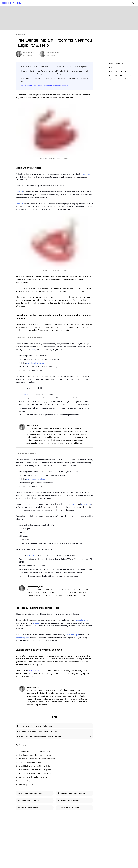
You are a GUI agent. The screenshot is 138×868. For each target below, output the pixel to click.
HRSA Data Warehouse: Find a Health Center (37, 759)
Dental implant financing (28, 800)
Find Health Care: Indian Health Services (35, 755)
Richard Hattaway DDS (30, 52)
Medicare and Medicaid (117, 68)
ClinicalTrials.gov (25, 781)
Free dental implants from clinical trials (120, 75)
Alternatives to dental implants (31, 793)
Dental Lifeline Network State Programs (35, 770)
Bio (24, 55)
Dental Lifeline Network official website (34, 766)
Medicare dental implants (69, 800)
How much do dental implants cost (72, 793)
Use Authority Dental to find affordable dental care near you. (45, 86)
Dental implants (21, 35)
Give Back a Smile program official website (36, 773)
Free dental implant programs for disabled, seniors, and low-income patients (120, 71)
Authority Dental (51, 159)
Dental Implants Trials (27, 784)
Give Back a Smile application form (33, 777)
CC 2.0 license (65, 159)
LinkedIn (29, 55)
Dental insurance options (68, 808)
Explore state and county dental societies (120, 79)
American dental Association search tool (35, 751)
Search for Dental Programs (30, 762)
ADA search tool (35, 671)
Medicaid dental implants (29, 808)
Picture (42, 159)
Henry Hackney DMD (53, 52)
